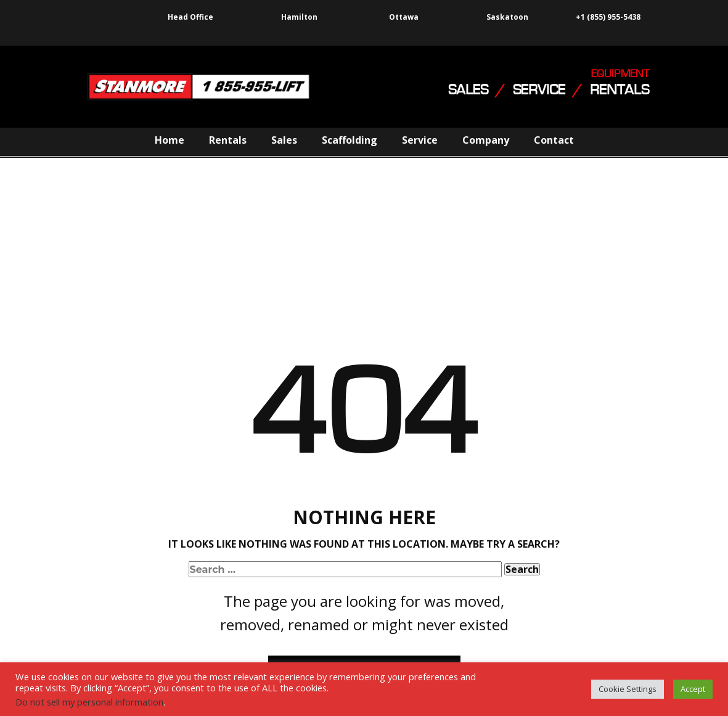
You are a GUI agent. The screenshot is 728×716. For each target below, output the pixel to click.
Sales (284, 140)
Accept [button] (693, 689)
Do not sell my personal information (89, 702)
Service (420, 140)
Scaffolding (350, 140)
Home (170, 140)
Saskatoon (507, 17)
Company (486, 140)
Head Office (190, 17)
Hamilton (299, 17)
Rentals (228, 140)
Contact (554, 140)
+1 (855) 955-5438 (607, 17)
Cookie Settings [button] (628, 689)
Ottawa (404, 17)
